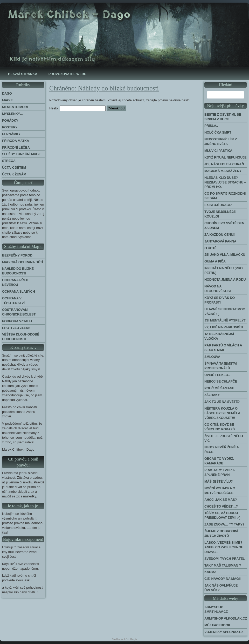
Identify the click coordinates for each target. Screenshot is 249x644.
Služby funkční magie (22, 154)
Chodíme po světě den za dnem (224, 225)
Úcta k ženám (14, 174)
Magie (7, 100)
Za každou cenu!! (220, 235)
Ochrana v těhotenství (13, 301)
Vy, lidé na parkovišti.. (224, 327)
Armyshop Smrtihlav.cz (216, 609)
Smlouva (212, 357)
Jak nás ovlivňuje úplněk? (221, 588)
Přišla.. (211, 126)
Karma (210, 572)
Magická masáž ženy (223, 171)
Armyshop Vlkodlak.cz (226, 618)
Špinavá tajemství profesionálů (221, 366)
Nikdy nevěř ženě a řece (222, 449)
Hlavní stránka (23, 74)
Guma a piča (215, 261)
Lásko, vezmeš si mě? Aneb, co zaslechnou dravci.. (224, 547)
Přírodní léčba (16, 147)
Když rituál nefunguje (225, 157)
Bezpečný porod (17, 255)
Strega (9, 161)
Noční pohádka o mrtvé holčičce (220, 491)
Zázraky (212, 395)
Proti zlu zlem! (16, 328)
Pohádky (10, 120)
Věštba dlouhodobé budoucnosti (21, 337)
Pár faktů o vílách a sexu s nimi (223, 348)
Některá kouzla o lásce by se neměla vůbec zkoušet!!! (222, 413)
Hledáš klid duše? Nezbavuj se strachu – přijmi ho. (225, 182)
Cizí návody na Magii (222, 579)
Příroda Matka (16, 141)
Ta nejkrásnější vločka (219, 336)
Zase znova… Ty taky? (224, 524)
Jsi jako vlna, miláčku (225, 255)
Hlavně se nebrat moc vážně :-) (225, 311)
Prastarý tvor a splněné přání (220, 472)
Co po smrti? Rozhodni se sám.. (225, 196)
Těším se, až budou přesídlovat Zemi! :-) (222, 515)
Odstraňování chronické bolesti (19, 312)
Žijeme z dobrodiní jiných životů (221, 533)
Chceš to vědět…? (221, 506)
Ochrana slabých (19, 291)
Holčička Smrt (218, 132)
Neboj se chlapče (221, 381)
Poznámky (11, 134)
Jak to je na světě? (222, 402)
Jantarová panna (220, 241)
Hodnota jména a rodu (225, 280)
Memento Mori (15, 107)
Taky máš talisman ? (223, 565)
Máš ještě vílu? (219, 481)
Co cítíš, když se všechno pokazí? (220, 427)
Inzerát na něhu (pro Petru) (223, 270)
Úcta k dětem (14, 167)
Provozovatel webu (67, 74)
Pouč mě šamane (219, 388)
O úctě (210, 248)
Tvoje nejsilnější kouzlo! (220, 214)
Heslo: (77, 108)
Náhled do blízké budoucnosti (18, 271)
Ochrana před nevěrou (15, 282)
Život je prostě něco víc (224, 438)
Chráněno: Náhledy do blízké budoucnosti (104, 88)
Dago (7, 93)
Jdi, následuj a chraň (224, 164)
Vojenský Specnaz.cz (224, 632)
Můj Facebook (217, 625)
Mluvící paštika (218, 151)
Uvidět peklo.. (217, 375)
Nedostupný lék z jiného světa (221, 142)
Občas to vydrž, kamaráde (219, 461)
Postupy (10, 127)
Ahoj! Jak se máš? (221, 500)
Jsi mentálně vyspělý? (225, 320)
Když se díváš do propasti (220, 300)
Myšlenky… (13, 114)
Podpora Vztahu (17, 321)
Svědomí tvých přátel (225, 559)
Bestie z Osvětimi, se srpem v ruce (223, 117)
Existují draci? (218, 205)
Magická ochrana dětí (22, 262)
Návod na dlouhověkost (218, 289)
